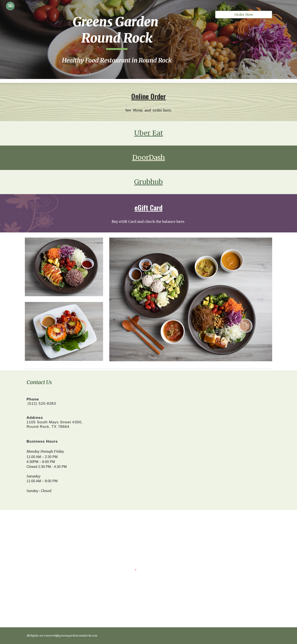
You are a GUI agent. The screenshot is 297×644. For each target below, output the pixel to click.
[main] (117, 32)
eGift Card (148, 207)
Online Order (148, 96)
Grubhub (148, 182)
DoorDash (149, 158)
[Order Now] (244, 15)
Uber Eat (149, 133)
